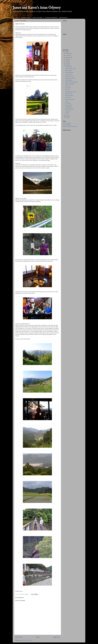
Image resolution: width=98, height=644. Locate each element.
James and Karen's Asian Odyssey (37, 8)
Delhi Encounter (63, 18)
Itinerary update (69, 105)
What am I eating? (69, 95)
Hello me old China (69, 76)
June (67, 63)
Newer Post (19, 637)
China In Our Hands (37, 18)
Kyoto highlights (69, 80)
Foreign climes (68, 107)
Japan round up (69, 74)
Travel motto (68, 103)
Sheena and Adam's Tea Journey (70, 126)
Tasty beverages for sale (71, 92)
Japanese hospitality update (71, 82)
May (67, 65)
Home (17, 18)
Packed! (67, 113)
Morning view (68, 88)
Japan (21, 591)
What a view (68, 86)
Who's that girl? (69, 71)
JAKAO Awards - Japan (70, 69)
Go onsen (67, 90)
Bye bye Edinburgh (69, 109)
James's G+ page (67, 123)
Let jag (67, 101)
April (67, 115)
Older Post (56, 637)
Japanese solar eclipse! (70, 78)
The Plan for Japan (26, 18)
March (67, 117)
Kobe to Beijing (69, 67)
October (67, 55)
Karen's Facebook (67, 125)
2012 (66, 52)
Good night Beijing (69, 72)
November (68, 54)
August (67, 59)
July (66, 61)
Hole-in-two (68, 111)
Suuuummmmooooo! (70, 99)
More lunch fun (68, 94)
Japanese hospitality (70, 84)
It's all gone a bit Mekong (51, 18)
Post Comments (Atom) (26, 640)
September (68, 57)
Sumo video (68, 97)
